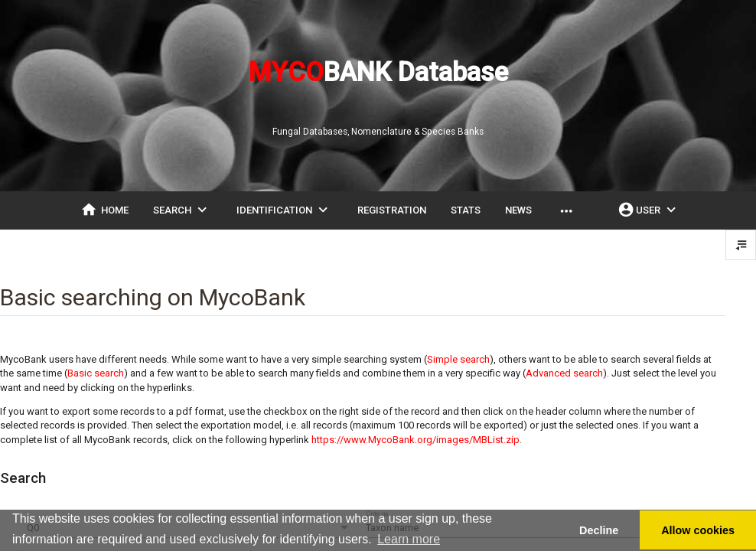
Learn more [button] (409, 539)
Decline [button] (599, 530)
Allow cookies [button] (698, 530)
